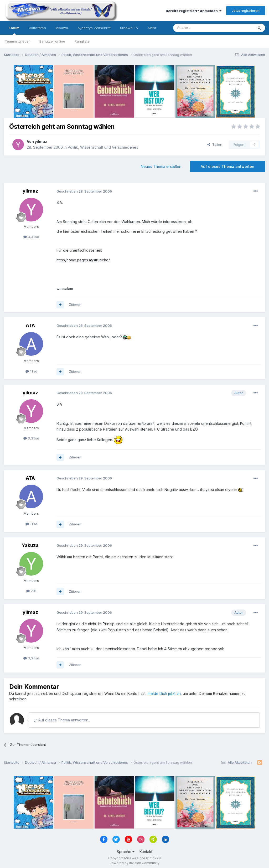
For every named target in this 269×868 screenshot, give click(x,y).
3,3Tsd (31, 237)
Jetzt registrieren (246, 11)
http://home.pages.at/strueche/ (83, 260)
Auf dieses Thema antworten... (62, 720)
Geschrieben (84, 191)
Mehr (152, 28)
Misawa (62, 28)
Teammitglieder (17, 41)
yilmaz (41, 141)
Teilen (215, 144)
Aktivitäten (37, 28)
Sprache (126, 852)
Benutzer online (52, 41)
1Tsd (31, 371)
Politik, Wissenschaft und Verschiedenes (103, 147)
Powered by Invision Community (134, 863)
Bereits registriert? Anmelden (194, 11)
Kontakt (146, 852)
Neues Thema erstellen (161, 166)
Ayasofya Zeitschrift (94, 28)
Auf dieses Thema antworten (227, 166)
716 (31, 591)
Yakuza (30, 545)
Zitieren (75, 304)
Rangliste (82, 41)
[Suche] (197, 28)
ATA (30, 325)
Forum (14, 30)
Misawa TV (129, 28)
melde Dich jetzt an (164, 693)
